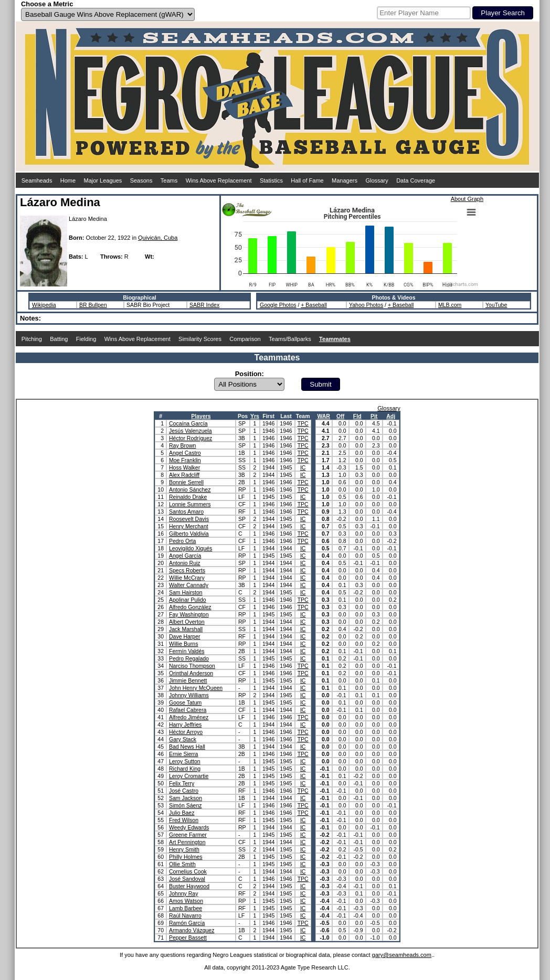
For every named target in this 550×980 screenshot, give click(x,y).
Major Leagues (103, 180)
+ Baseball (314, 305)
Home (68, 180)
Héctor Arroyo (186, 732)
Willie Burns (183, 644)
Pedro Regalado (189, 658)
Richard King (185, 769)
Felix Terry (182, 783)
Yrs (255, 416)
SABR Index (204, 305)
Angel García (185, 556)
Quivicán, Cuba (158, 238)
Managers (345, 180)
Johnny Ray (183, 893)
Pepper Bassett (188, 938)
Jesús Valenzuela (191, 431)
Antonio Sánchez (190, 489)
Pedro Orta (182, 541)
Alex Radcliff (184, 475)
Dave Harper (185, 636)
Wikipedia (44, 305)
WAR (324, 416)
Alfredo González (190, 607)
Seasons (141, 180)
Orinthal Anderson (191, 673)
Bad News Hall (187, 747)
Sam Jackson (186, 798)
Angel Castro (185, 453)
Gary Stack (183, 739)
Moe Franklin (185, 460)
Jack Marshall (186, 629)
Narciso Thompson (192, 666)
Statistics (271, 180)
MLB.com (450, 305)
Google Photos (278, 305)
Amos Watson (186, 901)
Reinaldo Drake (188, 497)
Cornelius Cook (188, 871)
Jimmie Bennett (188, 680)
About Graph (467, 199)
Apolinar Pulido (188, 600)
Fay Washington (189, 614)
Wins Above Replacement (219, 180)
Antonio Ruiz (185, 563)
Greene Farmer (188, 835)
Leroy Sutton (185, 761)
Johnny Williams (189, 695)
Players (201, 416)
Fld (357, 416)
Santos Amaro (186, 512)
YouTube (496, 305)
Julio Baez (182, 813)
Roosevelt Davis (189, 519)
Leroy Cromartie (189, 776)
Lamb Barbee (186, 908)
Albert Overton (187, 622)
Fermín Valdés (187, 651)
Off (340, 416)
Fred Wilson (184, 820)
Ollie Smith (182, 864)
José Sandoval (187, 879)
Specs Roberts (187, 570)
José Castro (184, 791)
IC (303, 467)
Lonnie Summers (190, 504)
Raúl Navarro (185, 915)
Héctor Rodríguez (191, 438)
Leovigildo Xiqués (191, 548)
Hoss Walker (184, 467)
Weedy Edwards (189, 827)
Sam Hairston (186, 592)
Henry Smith (184, 849)
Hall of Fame (307, 180)
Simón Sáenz (185, 805)
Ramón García (187, 923)
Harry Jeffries (185, 725)
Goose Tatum (185, 702)
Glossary (377, 180)
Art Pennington (187, 842)
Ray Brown (182, 445)
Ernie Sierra (183, 754)
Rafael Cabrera (188, 710)
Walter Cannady (189, 585)
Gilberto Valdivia (189, 534)
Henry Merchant (189, 526)
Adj (391, 416)
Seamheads (37, 180)
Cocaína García (188, 423)
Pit (374, 416)
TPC (303, 423)
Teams (169, 180)
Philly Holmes (186, 857)
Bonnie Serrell (186, 482)
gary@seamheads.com (402, 955)
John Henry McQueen (196, 688)
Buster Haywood (189, 886)
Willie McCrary (187, 578)
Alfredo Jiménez (189, 717)
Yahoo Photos (366, 305)
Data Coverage (416, 180)
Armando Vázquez (192, 930)
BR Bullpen (93, 305)
